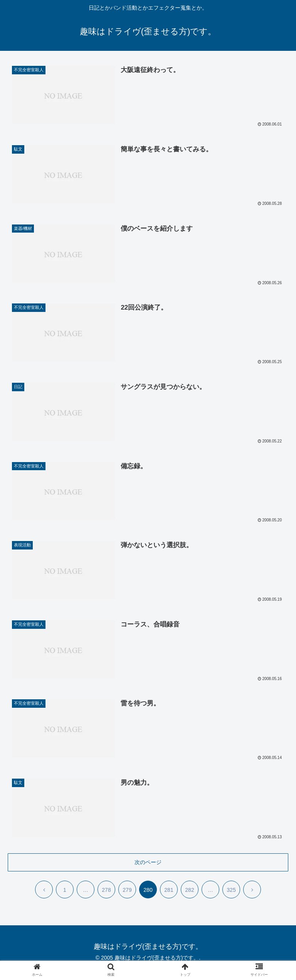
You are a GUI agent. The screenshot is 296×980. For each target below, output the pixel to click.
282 (189, 891)
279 (127, 891)
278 (106, 891)
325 (231, 891)
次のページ (148, 863)
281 (169, 891)
